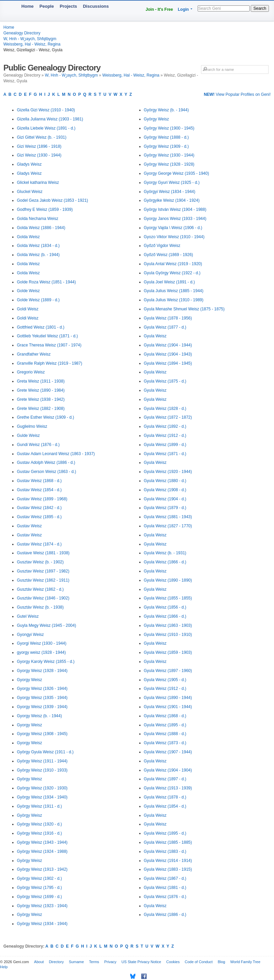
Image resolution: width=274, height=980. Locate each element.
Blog (221, 962)
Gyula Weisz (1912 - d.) (165, 436)
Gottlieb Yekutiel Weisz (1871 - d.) (47, 336)
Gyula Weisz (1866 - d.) (165, 562)
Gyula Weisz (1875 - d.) (165, 381)
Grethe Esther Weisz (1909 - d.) (45, 417)
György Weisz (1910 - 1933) (42, 770)
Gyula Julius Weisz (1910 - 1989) (174, 300)
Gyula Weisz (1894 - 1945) (168, 363)
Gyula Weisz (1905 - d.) (165, 680)
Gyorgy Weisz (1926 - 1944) (42, 689)
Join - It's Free (159, 9)
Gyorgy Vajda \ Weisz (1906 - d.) (173, 228)
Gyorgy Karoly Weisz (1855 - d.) (46, 662)
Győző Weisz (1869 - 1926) (169, 255)
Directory (56, 962)
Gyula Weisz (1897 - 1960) (168, 671)
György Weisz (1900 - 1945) (169, 128)
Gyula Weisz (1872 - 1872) (168, 417)
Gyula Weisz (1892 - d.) (165, 426)
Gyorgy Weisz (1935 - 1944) (42, 698)
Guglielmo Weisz (32, 426)
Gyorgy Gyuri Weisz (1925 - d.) (172, 183)
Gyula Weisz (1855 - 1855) (168, 598)
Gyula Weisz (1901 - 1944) (168, 707)
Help (4, 967)
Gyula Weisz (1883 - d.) (165, 851)
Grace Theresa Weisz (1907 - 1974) (49, 345)
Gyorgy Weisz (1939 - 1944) (42, 707)
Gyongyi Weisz (30, 635)
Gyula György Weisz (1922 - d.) (172, 273)
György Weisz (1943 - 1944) (42, 842)
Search (260, 8)
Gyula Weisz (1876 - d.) (165, 897)
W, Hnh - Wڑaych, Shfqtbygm (30, 39)
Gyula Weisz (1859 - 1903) (168, 652)
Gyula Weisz (155, 336)
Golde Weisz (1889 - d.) (38, 300)
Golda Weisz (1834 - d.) (38, 246)
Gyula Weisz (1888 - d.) (165, 734)
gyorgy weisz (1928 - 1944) (41, 652)
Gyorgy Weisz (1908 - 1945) (42, 734)
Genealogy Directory (22, 33)
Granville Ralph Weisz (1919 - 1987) (49, 363)
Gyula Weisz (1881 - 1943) (168, 517)
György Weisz (29, 779)
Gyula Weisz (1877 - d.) (165, 327)
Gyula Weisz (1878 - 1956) (168, 318)
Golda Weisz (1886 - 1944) (41, 228)
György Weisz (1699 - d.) (39, 897)
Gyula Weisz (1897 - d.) (165, 779)
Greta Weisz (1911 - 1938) (41, 381)
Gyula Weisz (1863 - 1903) (168, 625)
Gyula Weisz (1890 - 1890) (168, 580)
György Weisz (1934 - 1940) (42, 797)
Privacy (110, 962)
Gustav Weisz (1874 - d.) (39, 544)
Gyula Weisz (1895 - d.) (165, 725)
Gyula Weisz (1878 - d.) (165, 797)
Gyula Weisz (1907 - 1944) (168, 752)
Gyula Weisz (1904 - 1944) (168, 345)
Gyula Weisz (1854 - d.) (165, 806)
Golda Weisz (28, 237)
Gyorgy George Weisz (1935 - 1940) (177, 173)
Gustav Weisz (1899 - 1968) (42, 499)
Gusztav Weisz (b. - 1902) (40, 562)
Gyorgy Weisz (29, 680)
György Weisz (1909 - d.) (166, 146)
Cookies (173, 962)
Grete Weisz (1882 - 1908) (41, 409)
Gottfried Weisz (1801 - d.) (41, 327)
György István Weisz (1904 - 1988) (175, 209)
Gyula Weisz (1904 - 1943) (168, 354)
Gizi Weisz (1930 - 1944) (39, 155)
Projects (68, 6)
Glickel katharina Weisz (38, 183)
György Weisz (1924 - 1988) (42, 851)
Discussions (96, 6)
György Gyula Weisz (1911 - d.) (45, 752)
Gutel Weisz (28, 616)
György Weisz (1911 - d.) (39, 806)
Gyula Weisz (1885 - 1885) (168, 842)
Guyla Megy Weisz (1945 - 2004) (46, 625)
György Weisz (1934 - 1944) (42, 924)
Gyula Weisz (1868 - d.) (165, 716)
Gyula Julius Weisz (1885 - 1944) (174, 291)
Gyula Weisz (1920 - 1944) (168, 472)
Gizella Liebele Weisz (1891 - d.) (46, 128)
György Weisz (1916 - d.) (39, 833)
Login (183, 9)
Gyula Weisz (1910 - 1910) (168, 635)
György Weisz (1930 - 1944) (169, 155)
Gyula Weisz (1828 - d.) (165, 409)
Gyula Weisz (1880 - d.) (165, 481)
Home (27, 6)
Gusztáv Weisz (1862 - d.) (40, 589)
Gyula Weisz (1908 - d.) (165, 490)
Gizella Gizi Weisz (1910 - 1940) (46, 110)
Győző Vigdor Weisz (162, 246)
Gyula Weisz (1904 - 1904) (168, 770)
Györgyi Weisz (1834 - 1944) (170, 192)
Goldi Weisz (28, 309)
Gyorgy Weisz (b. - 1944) (39, 716)
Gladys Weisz (29, 164)
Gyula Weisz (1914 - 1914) (168, 861)
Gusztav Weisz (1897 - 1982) (43, 571)
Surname (77, 962)
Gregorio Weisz (31, 372)
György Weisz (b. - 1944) (166, 110)
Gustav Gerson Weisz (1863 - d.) (46, 472)
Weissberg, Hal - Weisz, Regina (32, 44)
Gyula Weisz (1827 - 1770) (168, 526)
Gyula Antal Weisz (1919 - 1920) (173, 264)
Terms (94, 962)
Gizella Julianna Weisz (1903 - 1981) (50, 119)
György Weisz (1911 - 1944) (42, 761)
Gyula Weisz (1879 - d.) (165, 508)
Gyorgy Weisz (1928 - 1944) (42, 671)
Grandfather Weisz (34, 354)
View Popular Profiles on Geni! (237, 94)
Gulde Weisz (28, 436)
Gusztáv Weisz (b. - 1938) (40, 607)
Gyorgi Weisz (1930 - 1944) (42, 643)
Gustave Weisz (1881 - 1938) (43, 553)
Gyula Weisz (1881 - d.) (165, 888)
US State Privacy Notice (141, 962)
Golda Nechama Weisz (38, 219)
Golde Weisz (28, 291)
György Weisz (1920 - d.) (39, 824)
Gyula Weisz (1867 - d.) (165, 878)
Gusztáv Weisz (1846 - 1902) (43, 598)
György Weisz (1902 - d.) (39, 878)
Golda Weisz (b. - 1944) (38, 255)
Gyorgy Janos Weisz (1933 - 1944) (175, 219)
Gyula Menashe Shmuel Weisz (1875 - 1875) (184, 309)
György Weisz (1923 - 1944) (42, 906)
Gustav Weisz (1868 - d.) (39, 481)
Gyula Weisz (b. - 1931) (165, 553)
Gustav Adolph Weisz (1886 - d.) (46, 463)
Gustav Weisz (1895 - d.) (39, 517)
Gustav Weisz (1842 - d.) (39, 508)
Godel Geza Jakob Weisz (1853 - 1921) (53, 200)
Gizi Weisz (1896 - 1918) (39, 146)
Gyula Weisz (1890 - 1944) (168, 698)
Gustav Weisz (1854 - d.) (39, 490)
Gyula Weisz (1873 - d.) (165, 743)
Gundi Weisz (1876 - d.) (38, 445)
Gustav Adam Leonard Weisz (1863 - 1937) (56, 454)
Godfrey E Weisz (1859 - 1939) (45, 209)
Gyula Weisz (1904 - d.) (165, 499)
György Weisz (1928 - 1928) (169, 164)
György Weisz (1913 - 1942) (42, 869)
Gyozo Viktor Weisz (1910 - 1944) (174, 237)
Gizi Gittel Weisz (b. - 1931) (42, 137)
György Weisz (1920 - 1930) (42, 788)
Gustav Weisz (29, 526)
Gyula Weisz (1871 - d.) (165, 454)
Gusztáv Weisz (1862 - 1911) (43, 580)
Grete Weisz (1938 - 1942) (41, 399)
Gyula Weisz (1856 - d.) (165, 607)
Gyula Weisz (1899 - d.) (165, 445)
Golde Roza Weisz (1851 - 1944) (46, 282)
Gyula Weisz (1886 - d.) (165, 915)
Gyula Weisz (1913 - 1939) (168, 788)
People (47, 6)
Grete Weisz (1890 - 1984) (41, 390)
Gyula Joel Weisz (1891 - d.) (169, 282)
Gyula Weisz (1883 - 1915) (168, 869)
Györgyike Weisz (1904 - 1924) (172, 200)
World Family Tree (245, 962)
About (39, 962)
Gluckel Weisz (30, 192)
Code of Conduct (199, 962)
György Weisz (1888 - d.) (166, 137)
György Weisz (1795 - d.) (39, 888)
